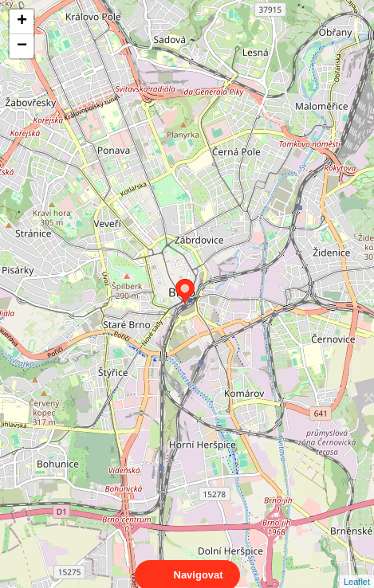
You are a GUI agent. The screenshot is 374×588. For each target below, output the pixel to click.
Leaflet (357, 567)
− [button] (22, 46)
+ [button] (22, 22)
